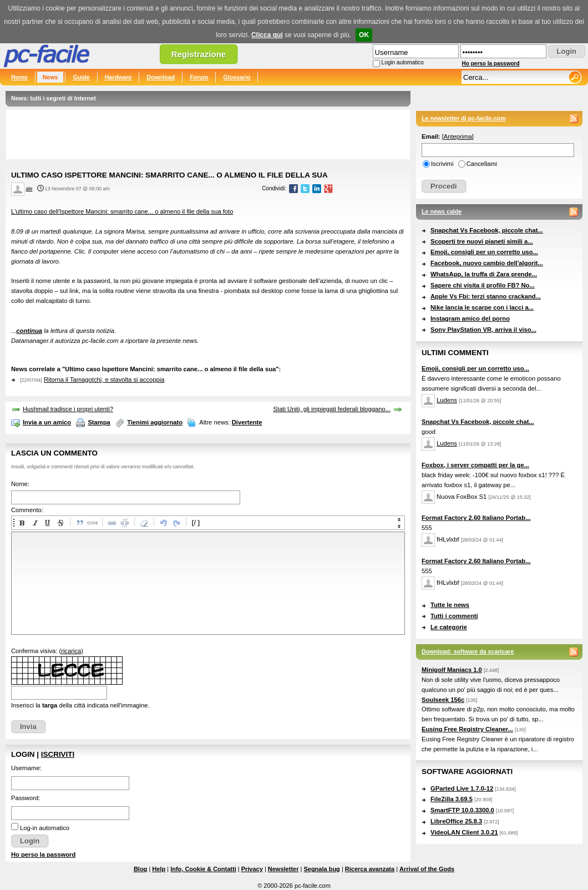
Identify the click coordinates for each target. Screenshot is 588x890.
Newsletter (283, 869)
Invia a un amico (47, 422)
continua (29, 331)
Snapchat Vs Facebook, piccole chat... (487, 230)
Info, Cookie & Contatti (203, 869)
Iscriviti (58, 754)
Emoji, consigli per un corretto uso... (484, 252)
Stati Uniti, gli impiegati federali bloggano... (332, 409)
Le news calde (442, 211)
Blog (140, 869)
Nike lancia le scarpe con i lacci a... (482, 307)
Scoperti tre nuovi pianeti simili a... (482, 241)
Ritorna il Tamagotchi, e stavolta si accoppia (104, 380)
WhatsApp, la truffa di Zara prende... (484, 274)
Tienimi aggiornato (155, 422)
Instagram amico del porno (470, 318)
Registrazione (199, 54)
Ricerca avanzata (370, 869)
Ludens (447, 400)
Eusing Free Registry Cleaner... (467, 729)
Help (159, 869)
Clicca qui (267, 35)
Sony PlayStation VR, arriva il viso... (483, 330)
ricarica (71, 651)
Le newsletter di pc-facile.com (464, 118)
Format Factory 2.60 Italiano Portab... (476, 518)
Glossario (237, 77)
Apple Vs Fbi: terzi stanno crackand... (486, 296)
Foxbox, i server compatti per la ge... (475, 465)
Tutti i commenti (454, 616)
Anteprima (458, 136)
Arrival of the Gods (427, 869)
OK (364, 35)
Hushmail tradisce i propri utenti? (68, 409)
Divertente (247, 422)
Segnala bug (321, 869)
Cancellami (482, 164)
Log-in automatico (45, 828)
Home (19, 77)
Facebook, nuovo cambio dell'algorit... (487, 263)
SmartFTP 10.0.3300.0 (462, 810)
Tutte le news (450, 605)
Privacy (252, 869)
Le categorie (449, 627)
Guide (81, 77)
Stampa (99, 422)
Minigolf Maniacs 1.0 (452, 670)
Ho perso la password (491, 64)
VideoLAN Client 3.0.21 (464, 832)
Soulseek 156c (443, 700)
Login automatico (403, 62)
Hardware (118, 77)
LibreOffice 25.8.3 (456, 821)
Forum (199, 77)
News (50, 77)
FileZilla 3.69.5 (452, 799)
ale (29, 189)
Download (161, 77)
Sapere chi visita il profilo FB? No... (483, 285)
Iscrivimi (442, 164)
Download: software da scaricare (468, 651)
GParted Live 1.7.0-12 (462, 788)
